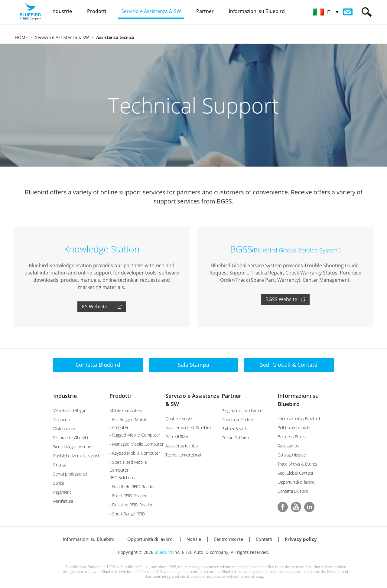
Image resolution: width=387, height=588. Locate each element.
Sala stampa (288, 446)
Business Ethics (291, 437)
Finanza (60, 465)
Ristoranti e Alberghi (71, 438)
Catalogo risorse (292, 455)
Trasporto (62, 419)
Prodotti (120, 396)
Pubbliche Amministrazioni (76, 456)
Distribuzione (65, 429)
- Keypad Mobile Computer (135, 453)
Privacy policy (301, 539)
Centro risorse (228, 539)
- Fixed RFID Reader (128, 496)
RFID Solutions (122, 478)
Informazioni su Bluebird (299, 419)
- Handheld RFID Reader (132, 487)
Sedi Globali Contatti (295, 473)
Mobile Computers (126, 410)
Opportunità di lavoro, (151, 539)
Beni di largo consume (73, 447)
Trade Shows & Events (297, 464)
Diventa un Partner (238, 419)
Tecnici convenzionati (184, 455)
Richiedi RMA (177, 437)
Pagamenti (62, 492)
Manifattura (63, 501)
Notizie (194, 539)
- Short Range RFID (127, 514)
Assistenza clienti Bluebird (188, 428)
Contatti (264, 539)
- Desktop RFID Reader (131, 505)
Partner (231, 396)
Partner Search (235, 429)
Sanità (59, 483)
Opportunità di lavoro (296, 482)
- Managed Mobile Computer (137, 444)
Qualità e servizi (179, 419)
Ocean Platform (235, 438)
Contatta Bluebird (293, 491)
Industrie (65, 396)
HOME (21, 37)
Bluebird (163, 552)
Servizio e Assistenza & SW (62, 37)
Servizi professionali (70, 474)
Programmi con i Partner (243, 410)
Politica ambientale (294, 428)
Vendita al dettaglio (70, 410)
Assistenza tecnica (181, 446)
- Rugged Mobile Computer (135, 435)
